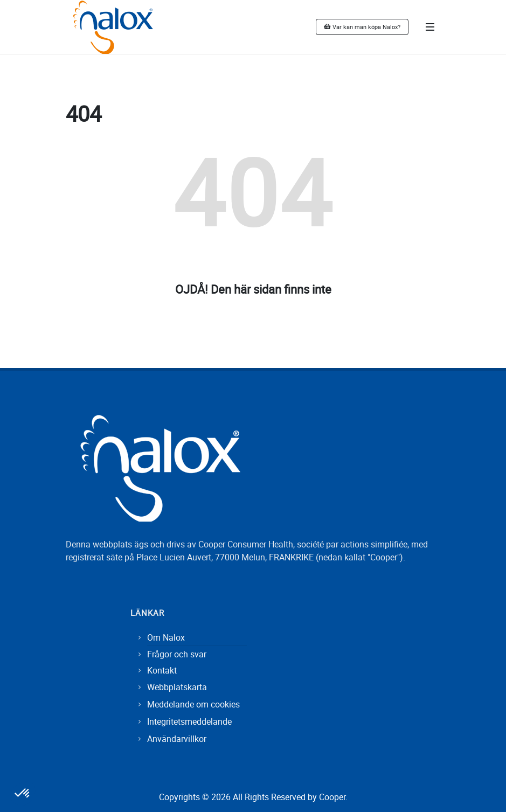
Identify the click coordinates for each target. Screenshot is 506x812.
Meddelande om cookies (193, 704)
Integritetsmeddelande (189, 721)
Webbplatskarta (177, 687)
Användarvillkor (177, 739)
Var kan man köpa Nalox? (362, 27)
